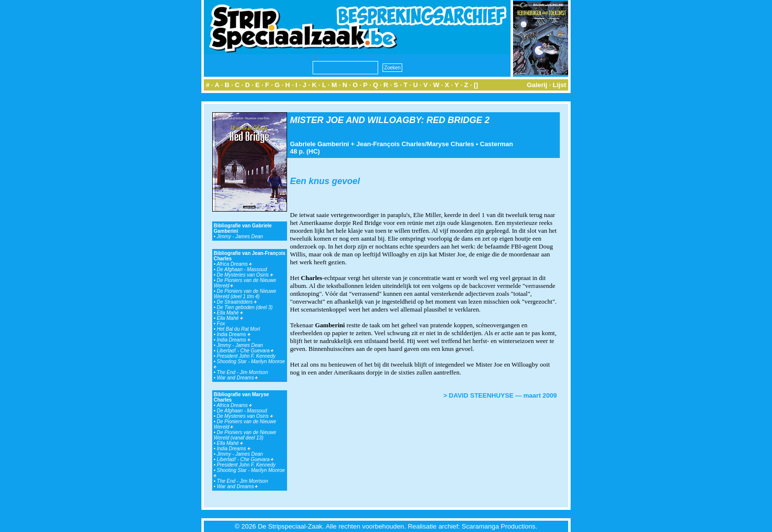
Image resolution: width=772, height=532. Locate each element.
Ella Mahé (230, 313)
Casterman (497, 144)
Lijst (560, 85)
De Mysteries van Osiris (245, 275)
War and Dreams (237, 378)
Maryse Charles (450, 144)
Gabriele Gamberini (320, 144)
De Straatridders (237, 302)
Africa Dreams (234, 264)
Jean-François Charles (391, 144)
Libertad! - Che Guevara (245, 351)
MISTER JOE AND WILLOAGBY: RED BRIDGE (386, 120)
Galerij (537, 85)
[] (476, 85)
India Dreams (233, 334)
